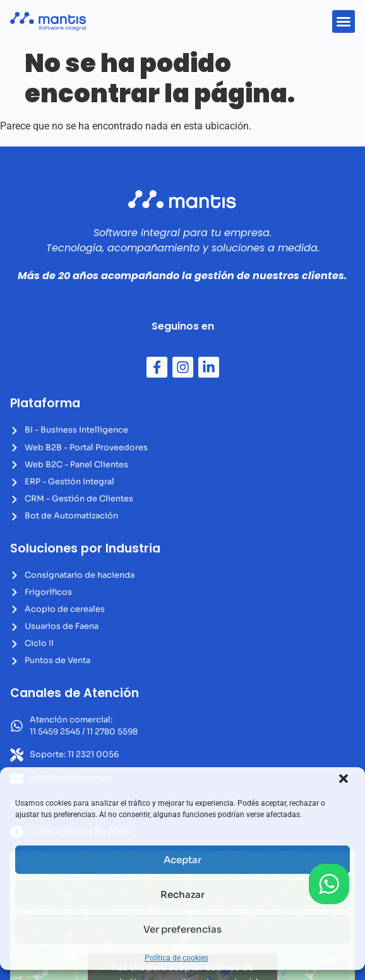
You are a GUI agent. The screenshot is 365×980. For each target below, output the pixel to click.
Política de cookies (177, 958)
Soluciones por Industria (85, 548)
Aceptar (182, 860)
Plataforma (45, 403)
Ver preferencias (182, 929)
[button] (344, 779)
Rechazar (182, 894)
